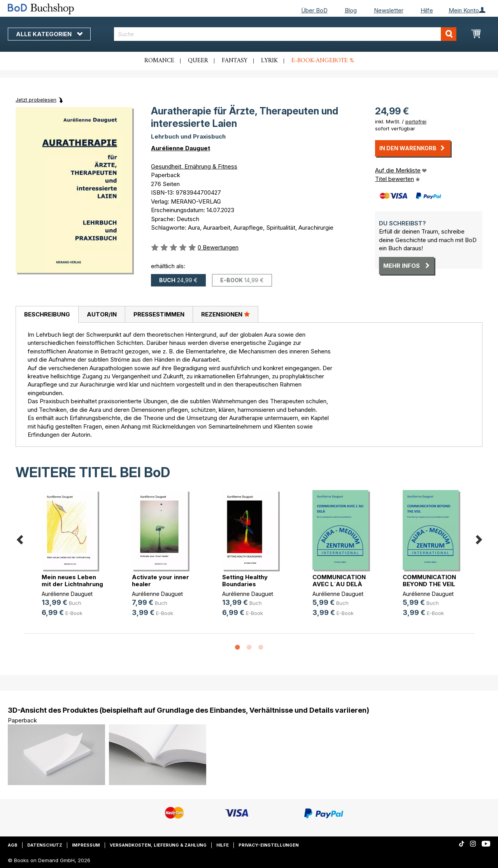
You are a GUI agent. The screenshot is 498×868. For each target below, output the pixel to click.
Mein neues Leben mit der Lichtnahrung (72, 581)
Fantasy (235, 61)
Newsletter (389, 10)
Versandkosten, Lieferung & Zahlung (158, 845)
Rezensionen (225, 314)
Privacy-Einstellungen (269, 845)
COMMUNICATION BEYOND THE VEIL (429, 581)
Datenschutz (45, 845)
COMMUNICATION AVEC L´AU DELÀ (339, 581)
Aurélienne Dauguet (181, 148)
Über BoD (314, 10)
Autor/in (102, 314)
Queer (198, 61)
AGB (13, 845)
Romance (159, 61)
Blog (351, 10)
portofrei (416, 121)
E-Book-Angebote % (323, 61)
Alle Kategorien (49, 34)
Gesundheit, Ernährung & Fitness (194, 166)
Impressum (86, 845)
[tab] (47, 315)
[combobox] (285, 34)
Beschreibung (47, 314)
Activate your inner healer (160, 581)
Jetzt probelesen (36, 100)
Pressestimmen (159, 314)
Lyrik (269, 61)
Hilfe (427, 10)
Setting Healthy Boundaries (245, 581)
